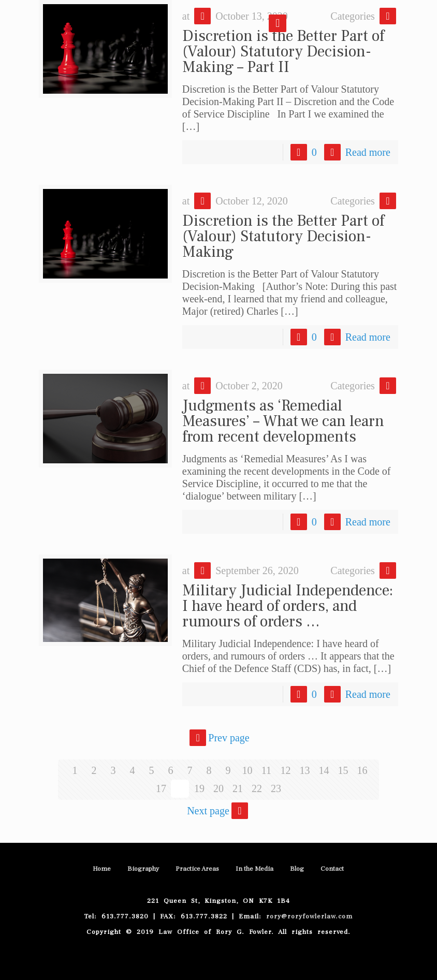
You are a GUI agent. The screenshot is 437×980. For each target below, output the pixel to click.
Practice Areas (197, 869)
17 (161, 788)
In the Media (254, 869)
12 (285, 770)
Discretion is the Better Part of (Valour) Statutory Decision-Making (283, 236)
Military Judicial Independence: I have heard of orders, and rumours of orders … (288, 606)
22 (257, 788)
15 (343, 770)
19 (199, 788)
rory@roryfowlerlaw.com (307, 916)
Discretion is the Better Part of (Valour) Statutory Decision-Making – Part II (283, 52)
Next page (219, 811)
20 (219, 788)
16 (362, 770)
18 (180, 788)
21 (238, 788)
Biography (143, 869)
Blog (297, 869)
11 (266, 770)
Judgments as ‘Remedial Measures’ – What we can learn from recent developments (283, 421)
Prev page (218, 738)
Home (102, 869)
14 (324, 770)
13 (304, 770)
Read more (368, 152)
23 (276, 788)
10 (247, 770)
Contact (332, 869)
